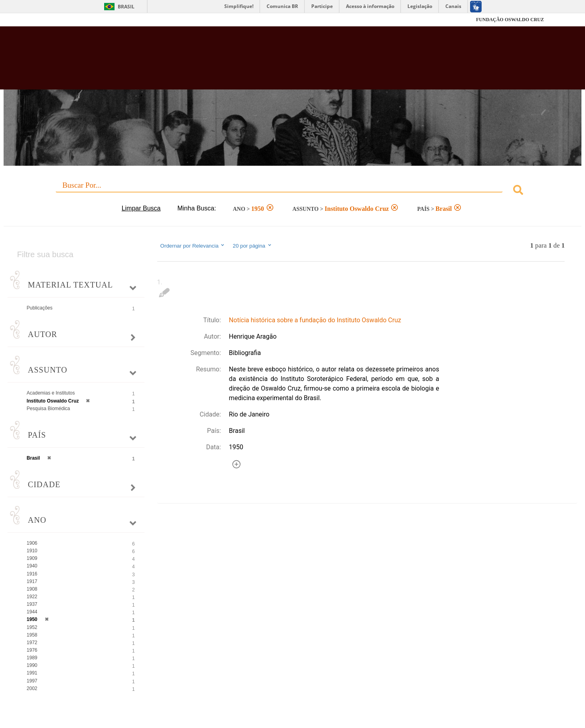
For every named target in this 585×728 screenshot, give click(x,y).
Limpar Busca (141, 208)
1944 (32, 612)
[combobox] (292, 191)
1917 (32, 581)
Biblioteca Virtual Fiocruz (253, 62)
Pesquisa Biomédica (48, 409)
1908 (32, 589)
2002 (32, 688)
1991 (32, 673)
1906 (32, 543)
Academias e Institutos (51, 393)
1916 (32, 574)
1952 (32, 627)
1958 (32, 635)
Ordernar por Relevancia (193, 246)
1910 (32, 551)
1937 (32, 604)
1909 (32, 558)
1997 (32, 681)
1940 (32, 566)
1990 (32, 665)
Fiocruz (61, 20)
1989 (32, 658)
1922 (32, 597)
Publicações (40, 308)
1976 (32, 650)
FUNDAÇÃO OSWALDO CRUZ (510, 20)
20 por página (252, 246)
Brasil (126, 7)
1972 (32, 643)
